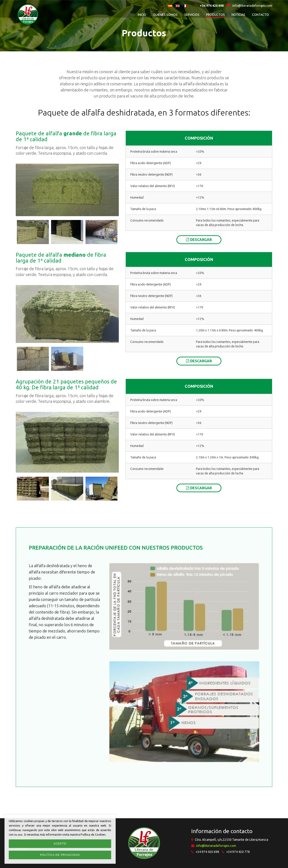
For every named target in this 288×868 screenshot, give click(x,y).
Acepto (60, 844)
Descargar (199, 240)
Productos (215, 15)
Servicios (192, 15)
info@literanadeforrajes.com (216, 846)
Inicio (142, 15)
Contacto (260, 15)
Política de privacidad (60, 855)
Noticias (238, 15)
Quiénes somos (165, 15)
